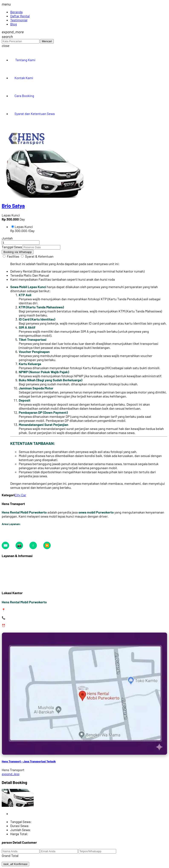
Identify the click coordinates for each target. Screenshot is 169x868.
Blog (14, 24)
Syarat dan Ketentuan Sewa (35, 114)
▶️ (47, 545)
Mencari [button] (47, 41)
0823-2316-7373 (18, 618)
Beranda (16, 12)
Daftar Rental (20, 16)
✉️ (6, 545)
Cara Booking (24, 96)
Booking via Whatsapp (18, 252)
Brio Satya (13, 206)
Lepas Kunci (22, 227)
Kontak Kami (24, 78)
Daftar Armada (12, 564)
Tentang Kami (25, 60)
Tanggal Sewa (12, 247)
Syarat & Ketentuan (39, 256)
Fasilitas (13, 256)
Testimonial (19, 20)
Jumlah (7, 238)
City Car (20, 495)
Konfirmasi (15, 864)
